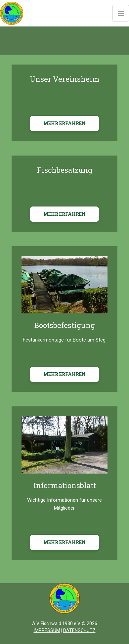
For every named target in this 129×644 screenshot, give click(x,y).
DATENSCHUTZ (79, 630)
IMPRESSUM (47, 630)
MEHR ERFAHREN (64, 123)
